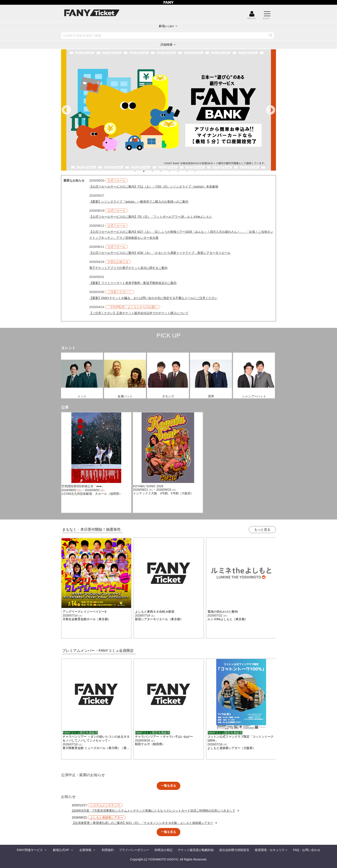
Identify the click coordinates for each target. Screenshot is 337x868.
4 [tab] (165, 171)
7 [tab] (191, 171)
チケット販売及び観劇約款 (196, 850)
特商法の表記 (164, 850)
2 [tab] (148, 171)
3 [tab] (157, 171)
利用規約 (108, 850)
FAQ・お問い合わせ (307, 850)
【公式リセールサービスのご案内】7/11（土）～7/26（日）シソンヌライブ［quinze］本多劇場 (154, 187)
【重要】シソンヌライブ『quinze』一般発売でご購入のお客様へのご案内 (139, 202)
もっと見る (262, 530)
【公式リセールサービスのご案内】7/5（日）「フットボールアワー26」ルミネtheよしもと (151, 217)
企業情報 (85, 850)
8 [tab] (200, 171)
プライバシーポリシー (134, 850)
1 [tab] (139, 171)
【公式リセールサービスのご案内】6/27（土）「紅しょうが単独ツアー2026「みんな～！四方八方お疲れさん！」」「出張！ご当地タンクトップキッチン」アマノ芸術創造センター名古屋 (181, 235)
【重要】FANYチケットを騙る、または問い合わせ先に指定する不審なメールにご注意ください (153, 298)
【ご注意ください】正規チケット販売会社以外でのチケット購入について (139, 313)
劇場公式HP (61, 850)
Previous (66, 110)
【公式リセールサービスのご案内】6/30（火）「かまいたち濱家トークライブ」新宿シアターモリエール (160, 253)
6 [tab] (182, 171)
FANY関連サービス (30, 850)
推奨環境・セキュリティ (271, 850)
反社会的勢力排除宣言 (234, 850)
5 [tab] (174, 171)
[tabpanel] (168, 110)
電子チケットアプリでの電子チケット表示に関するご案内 (128, 268)
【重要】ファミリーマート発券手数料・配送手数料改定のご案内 (133, 283)
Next (271, 110)
